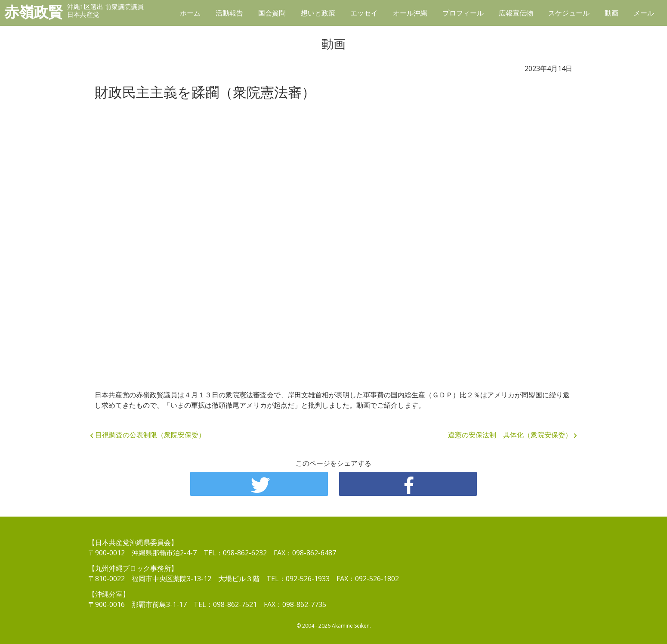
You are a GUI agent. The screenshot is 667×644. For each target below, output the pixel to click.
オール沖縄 (410, 13)
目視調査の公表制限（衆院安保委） (150, 435)
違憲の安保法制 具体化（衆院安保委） (510, 435)
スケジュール (569, 13)
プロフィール (463, 13)
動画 (611, 13)
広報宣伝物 (516, 13)
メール (644, 13)
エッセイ (364, 13)
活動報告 (229, 13)
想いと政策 (318, 13)
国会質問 (272, 13)
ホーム (190, 13)
